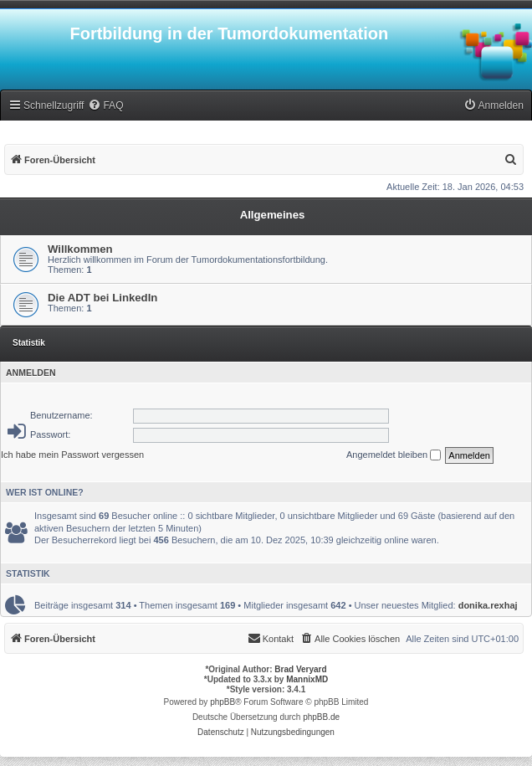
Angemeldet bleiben (394, 455)
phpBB (223, 702)
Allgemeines (273, 215)
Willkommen (80, 249)
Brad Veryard (300, 669)
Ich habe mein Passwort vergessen (72, 455)
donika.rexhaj (488, 605)
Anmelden (31, 373)
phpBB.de (321, 717)
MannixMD (307, 679)
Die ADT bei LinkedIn (102, 298)
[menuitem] (105, 106)
